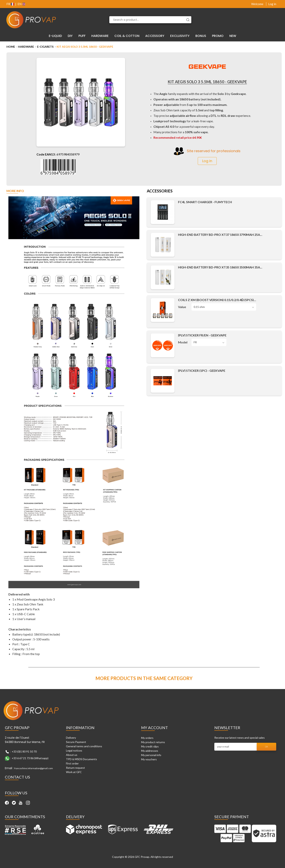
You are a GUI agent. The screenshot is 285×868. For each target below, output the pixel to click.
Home (11, 47)
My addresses (150, 751)
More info (15, 191)
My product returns (153, 742)
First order (72, 763)
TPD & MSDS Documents (81, 759)
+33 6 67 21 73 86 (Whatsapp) (30, 758)
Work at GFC (74, 772)
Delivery (71, 738)
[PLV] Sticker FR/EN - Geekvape (202, 335)
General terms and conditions (84, 746)
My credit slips (150, 746)
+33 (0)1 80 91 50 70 (24, 751)
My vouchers (149, 759)
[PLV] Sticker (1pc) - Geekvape (202, 371)
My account (155, 728)
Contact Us (17, 777)
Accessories (160, 191)
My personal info (151, 755)
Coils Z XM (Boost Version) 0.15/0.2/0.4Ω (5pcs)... (217, 300)
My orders (147, 738)
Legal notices (74, 750)
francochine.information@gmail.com (34, 768)
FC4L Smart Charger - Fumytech (205, 202)
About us (72, 755)
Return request (75, 768)
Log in (272, 4)
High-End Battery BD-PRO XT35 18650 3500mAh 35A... (220, 267)
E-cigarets (45, 47)
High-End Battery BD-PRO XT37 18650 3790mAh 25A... (220, 235)
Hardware (26, 47)
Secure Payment (76, 742)
